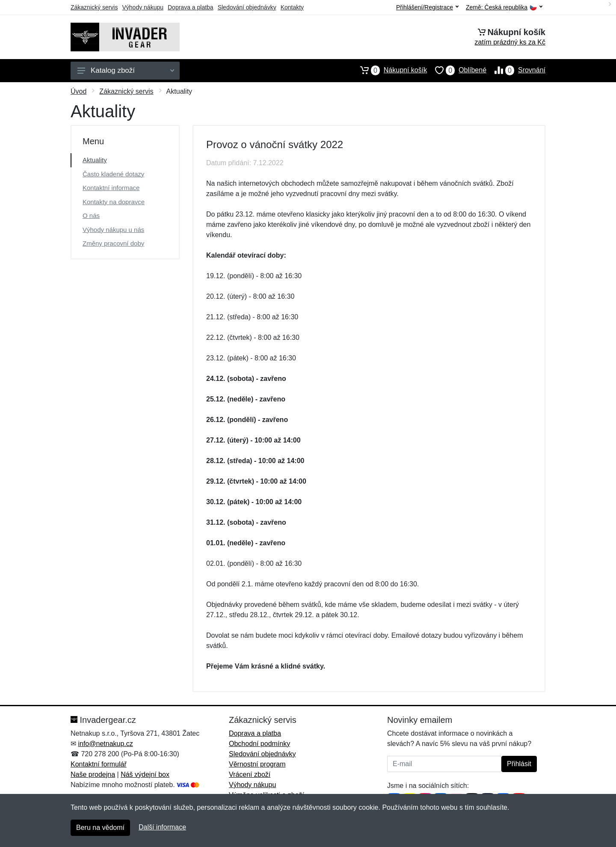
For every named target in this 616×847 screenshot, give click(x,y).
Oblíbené (457, 70)
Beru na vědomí (100, 828)
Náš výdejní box (145, 774)
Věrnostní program (257, 764)
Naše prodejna (93, 774)
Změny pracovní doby (113, 243)
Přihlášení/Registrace (427, 7)
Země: (504, 7)
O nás (91, 215)
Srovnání (516, 70)
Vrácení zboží (250, 774)
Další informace (162, 827)
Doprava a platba (191, 7)
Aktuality (95, 160)
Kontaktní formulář (99, 764)
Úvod (78, 91)
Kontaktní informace (111, 188)
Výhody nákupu (143, 7)
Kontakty (292, 7)
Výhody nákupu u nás (113, 230)
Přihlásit (519, 764)
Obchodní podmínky (259, 744)
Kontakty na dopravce (114, 202)
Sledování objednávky (247, 7)
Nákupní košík (389, 70)
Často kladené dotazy (113, 174)
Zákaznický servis (94, 7)
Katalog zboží (126, 70)
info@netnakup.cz (105, 744)
